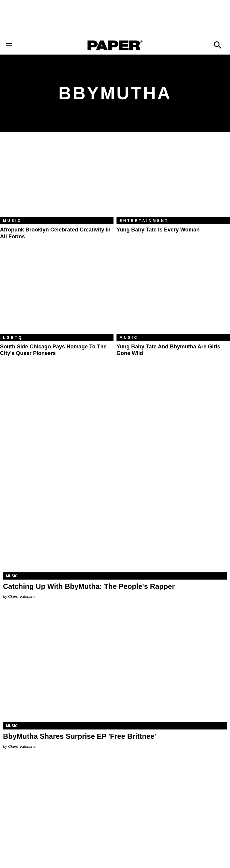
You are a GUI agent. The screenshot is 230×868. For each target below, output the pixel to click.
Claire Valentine (22, 597)
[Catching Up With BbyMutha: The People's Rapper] (115, 516)
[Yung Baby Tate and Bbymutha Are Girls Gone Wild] (173, 296)
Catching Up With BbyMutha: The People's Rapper (89, 586)
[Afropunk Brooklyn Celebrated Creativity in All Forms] (57, 179)
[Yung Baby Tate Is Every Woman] (173, 179)
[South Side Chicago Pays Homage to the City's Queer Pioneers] (57, 296)
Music (12, 221)
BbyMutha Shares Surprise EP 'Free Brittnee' (80, 736)
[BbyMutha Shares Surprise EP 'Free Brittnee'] (115, 666)
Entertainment (144, 221)
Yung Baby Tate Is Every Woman (158, 230)
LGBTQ (13, 338)
